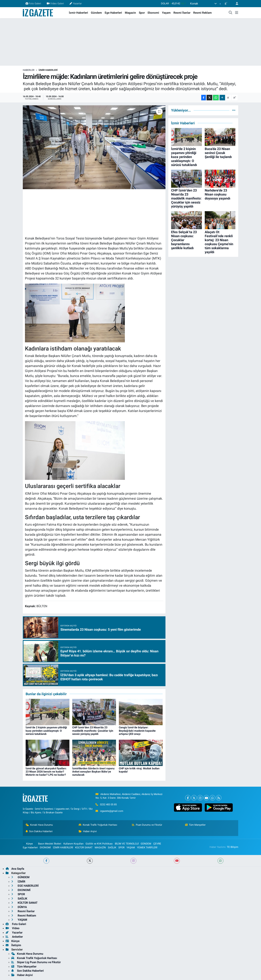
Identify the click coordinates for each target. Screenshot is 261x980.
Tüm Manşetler (195, 825)
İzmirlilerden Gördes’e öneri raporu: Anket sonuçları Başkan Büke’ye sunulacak (94, 772)
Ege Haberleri (113, 13)
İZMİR (18, 881)
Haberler (29, 70)
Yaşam (166, 13)
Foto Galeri (33, 3)
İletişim (13, 945)
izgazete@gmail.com (112, 811)
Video (13, 928)
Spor (142, 13)
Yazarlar (76, 3)
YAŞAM (131, 847)
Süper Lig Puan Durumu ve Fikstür (36, 962)
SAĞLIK (112, 847)
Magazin (130, 13)
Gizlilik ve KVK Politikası (99, 844)
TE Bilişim (233, 847)
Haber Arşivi (88, 831)
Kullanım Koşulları (73, 844)
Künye (28, 844)
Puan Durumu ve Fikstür (147, 825)
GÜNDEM (146, 844)
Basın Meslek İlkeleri (50, 844)
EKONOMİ (45, 847)
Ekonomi (153, 13)
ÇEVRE (157, 844)
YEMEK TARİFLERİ (147, 847)
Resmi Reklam (202, 13)
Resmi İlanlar (182, 13)
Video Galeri (55, 3)
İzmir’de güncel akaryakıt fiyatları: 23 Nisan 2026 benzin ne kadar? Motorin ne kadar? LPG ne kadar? (46, 772)
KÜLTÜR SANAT (84, 847)
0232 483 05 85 (108, 804)
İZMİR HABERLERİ (48, 70)
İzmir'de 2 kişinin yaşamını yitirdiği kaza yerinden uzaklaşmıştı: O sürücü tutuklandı (46, 731)
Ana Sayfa (15, 869)
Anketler (14, 937)
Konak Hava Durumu (39, 825)
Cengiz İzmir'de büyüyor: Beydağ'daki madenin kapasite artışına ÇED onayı (137, 731)
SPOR (121, 847)
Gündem (96, 13)
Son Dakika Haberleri (39, 831)
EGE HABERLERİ (25, 886)
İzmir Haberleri (78, 13)
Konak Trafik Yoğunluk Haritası (98, 825)
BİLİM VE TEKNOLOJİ (127, 844)
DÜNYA (19, 907)
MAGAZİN (100, 847)
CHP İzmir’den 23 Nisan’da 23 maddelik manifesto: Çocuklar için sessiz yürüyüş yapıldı (93, 731)
